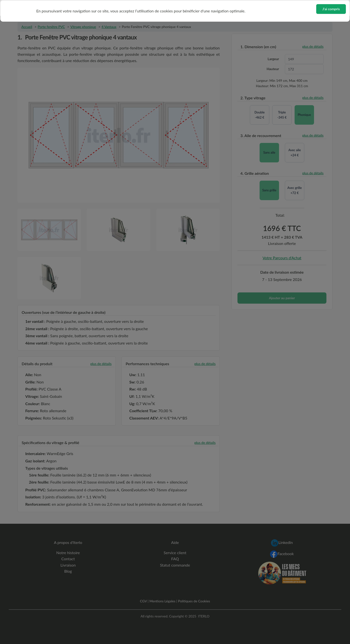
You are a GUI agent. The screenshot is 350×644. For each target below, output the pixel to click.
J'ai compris (331, 9)
